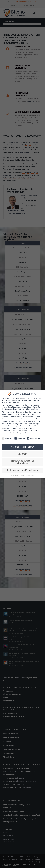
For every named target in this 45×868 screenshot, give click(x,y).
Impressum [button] (31, 475)
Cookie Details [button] (15, 475)
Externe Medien (34, 438)
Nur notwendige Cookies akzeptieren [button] (23, 462)
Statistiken (20, 438)
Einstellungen (18, 433)
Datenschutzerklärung (10, 431)
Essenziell (7, 438)
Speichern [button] (23, 454)
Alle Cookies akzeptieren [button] (23, 447)
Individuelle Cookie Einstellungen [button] (23, 470)
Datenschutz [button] (24, 475)
